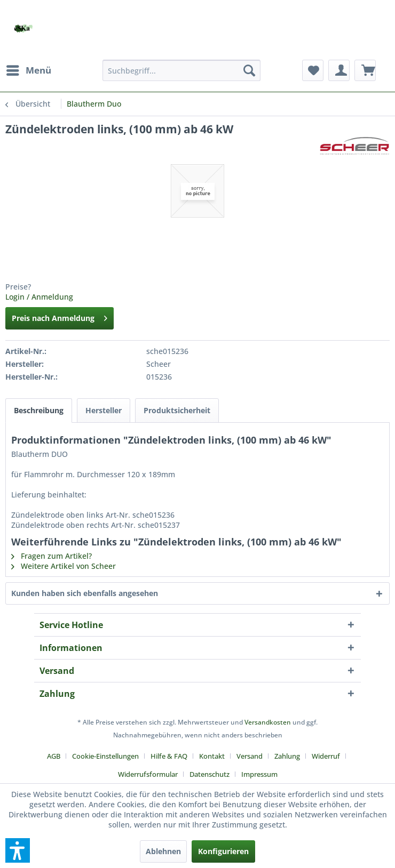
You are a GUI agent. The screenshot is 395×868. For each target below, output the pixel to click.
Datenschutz (210, 774)
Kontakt (212, 756)
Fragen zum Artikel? (52, 556)
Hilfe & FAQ (169, 756)
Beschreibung (39, 410)
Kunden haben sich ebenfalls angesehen (85, 593)
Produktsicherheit (177, 410)
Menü (29, 69)
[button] (18, 850)
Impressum (259, 774)
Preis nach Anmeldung (60, 316)
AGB (54, 756)
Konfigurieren (223, 851)
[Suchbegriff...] (181, 70)
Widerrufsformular (148, 774)
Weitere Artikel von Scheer (64, 566)
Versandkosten (268, 722)
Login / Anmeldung (39, 297)
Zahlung (287, 756)
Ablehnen (163, 851)
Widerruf (326, 756)
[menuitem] (28, 70)
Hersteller (104, 410)
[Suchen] (249, 70)
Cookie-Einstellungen (105, 756)
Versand (250, 756)
